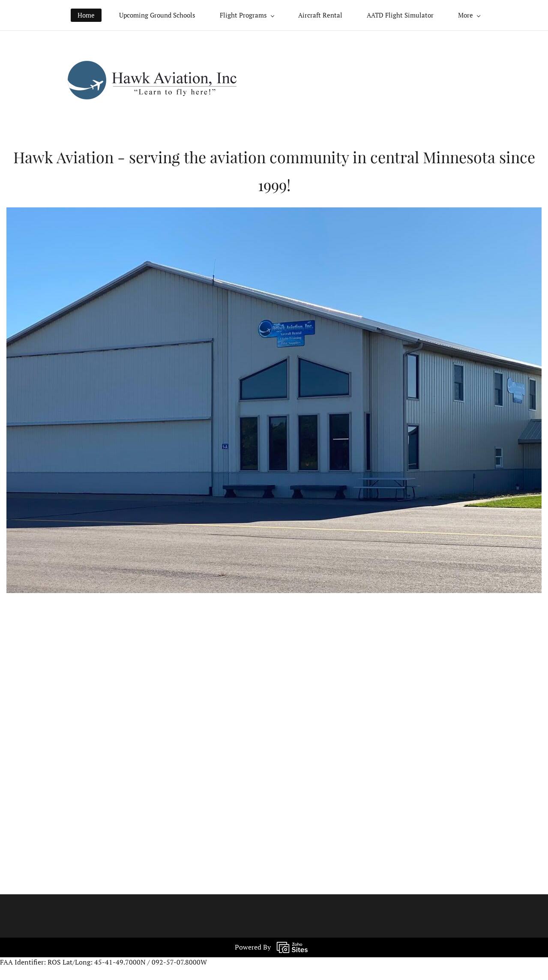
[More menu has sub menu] (469, 15)
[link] (152, 66)
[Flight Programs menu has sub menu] (247, 15)
